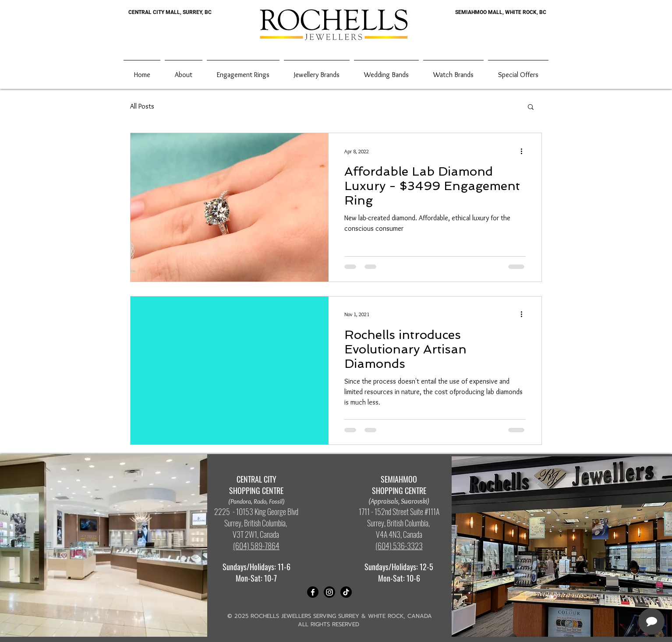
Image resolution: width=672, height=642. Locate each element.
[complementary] (608, 594)
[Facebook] (313, 592)
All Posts (142, 106)
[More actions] (524, 151)
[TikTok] (346, 592)
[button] (531, 108)
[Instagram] (329, 592)
